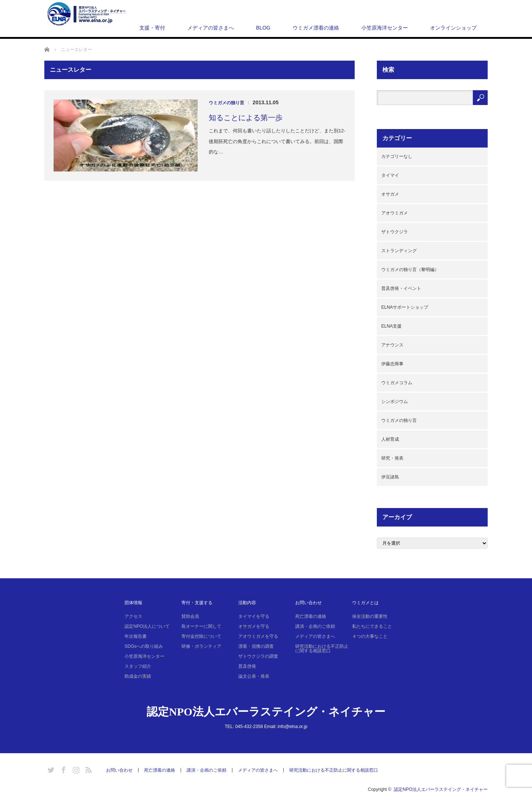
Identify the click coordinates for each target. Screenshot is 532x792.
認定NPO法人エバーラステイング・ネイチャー (266, 712)
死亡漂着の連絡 (311, 616)
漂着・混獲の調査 (256, 646)
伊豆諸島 (390, 477)
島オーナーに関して (201, 626)
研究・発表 (392, 458)
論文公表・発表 (254, 676)
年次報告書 (136, 636)
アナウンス (392, 345)
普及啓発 (247, 666)
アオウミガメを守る (258, 636)
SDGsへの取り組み (144, 646)
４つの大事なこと (370, 636)
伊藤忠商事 (392, 364)
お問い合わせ (308, 603)
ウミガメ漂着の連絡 (316, 28)
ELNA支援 (391, 326)
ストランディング (399, 251)
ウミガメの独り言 (226, 103)
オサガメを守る (254, 626)
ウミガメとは (365, 603)
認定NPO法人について (147, 626)
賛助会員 (190, 616)
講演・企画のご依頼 (315, 626)
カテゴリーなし (397, 156)
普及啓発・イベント (401, 288)
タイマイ (390, 175)
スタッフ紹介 (138, 666)
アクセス (133, 616)
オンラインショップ (453, 28)
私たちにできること (372, 626)
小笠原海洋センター (385, 28)
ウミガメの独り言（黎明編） (410, 270)
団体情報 (133, 603)
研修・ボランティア (201, 646)
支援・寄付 (152, 28)
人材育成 (390, 439)
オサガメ (390, 194)
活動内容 (247, 603)
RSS (88, 769)
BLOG (263, 28)
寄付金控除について (201, 636)
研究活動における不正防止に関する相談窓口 (322, 649)
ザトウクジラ (395, 232)
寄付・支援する (197, 603)
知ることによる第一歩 (246, 118)
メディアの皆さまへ (211, 28)
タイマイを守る (254, 616)
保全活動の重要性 (370, 616)
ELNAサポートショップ (405, 307)
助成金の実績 (138, 676)
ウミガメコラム (397, 383)
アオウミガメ (395, 213)
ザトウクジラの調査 (258, 656)
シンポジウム (395, 402)
